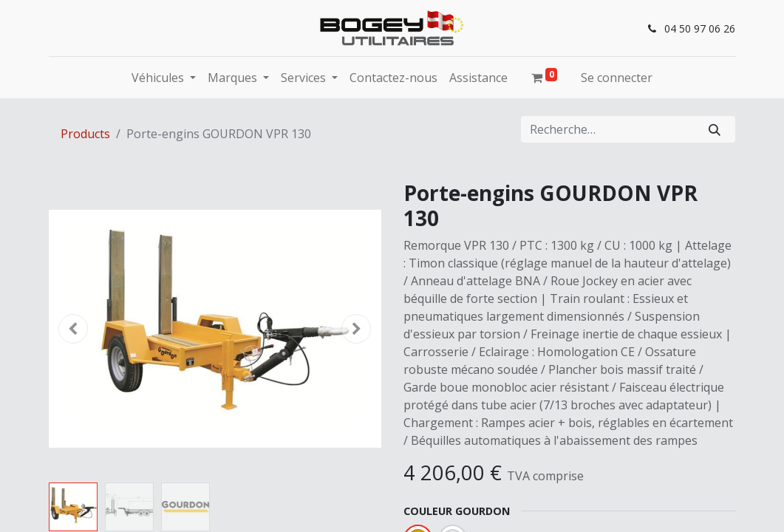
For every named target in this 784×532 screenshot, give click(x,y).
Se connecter (617, 78)
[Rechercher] (715, 129)
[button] (74, 329)
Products (85, 134)
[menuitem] (393, 78)
